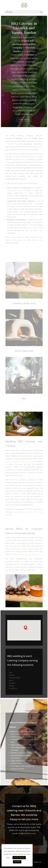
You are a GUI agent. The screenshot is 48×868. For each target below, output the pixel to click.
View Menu (24, 119)
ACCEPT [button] (17, 862)
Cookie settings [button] (19, 858)
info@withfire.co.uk (27, 833)
